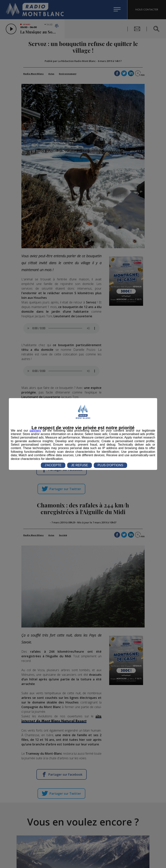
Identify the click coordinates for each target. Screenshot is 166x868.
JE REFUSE (80, 465)
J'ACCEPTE (53, 465)
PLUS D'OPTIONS (110, 465)
